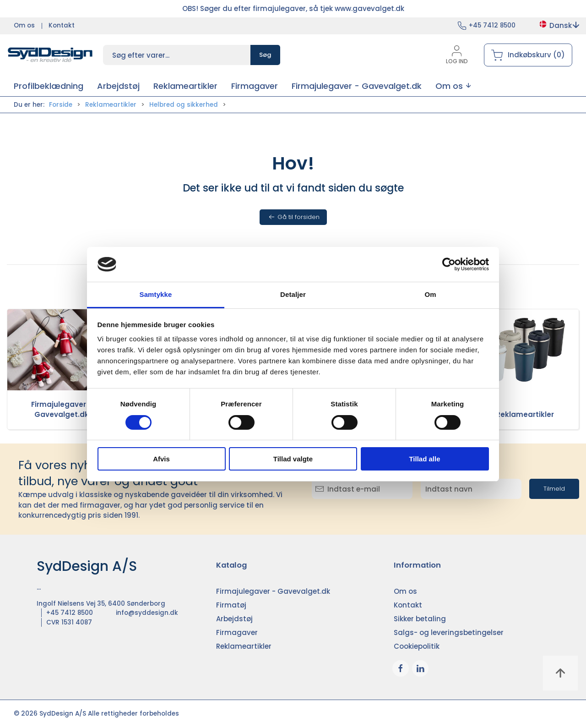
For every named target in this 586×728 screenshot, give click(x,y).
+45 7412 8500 (492, 25)
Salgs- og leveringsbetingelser (449, 632)
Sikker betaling (420, 619)
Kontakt (62, 25)
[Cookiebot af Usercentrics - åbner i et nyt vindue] (449, 264)
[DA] (50, 55)
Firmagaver (237, 632)
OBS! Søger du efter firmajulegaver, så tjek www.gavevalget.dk (293, 8)
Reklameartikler (111, 105)
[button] (453, 86)
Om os (24, 25)
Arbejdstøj (234, 619)
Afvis (161, 459)
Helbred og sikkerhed (184, 105)
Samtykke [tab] (156, 294)
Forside (61, 105)
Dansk (559, 25)
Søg (265, 55)
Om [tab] (430, 294)
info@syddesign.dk (147, 613)
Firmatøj (231, 605)
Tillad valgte (293, 459)
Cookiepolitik (417, 646)
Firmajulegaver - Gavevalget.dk (61, 410)
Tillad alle (424, 459)
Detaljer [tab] (293, 294)
